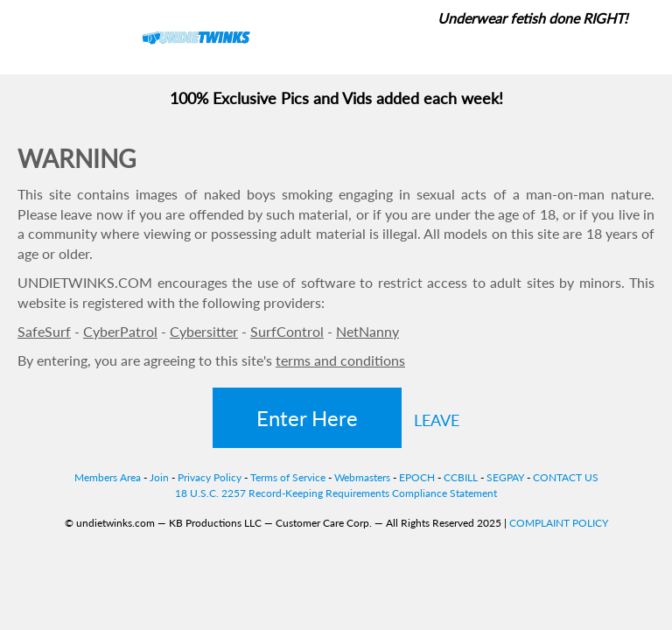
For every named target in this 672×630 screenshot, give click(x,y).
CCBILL (461, 477)
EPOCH (417, 477)
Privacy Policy (210, 477)
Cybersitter (204, 331)
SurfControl (287, 331)
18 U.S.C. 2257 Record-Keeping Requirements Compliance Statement (336, 493)
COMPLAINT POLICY (559, 523)
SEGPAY (505, 477)
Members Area (108, 477)
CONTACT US (566, 477)
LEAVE (437, 420)
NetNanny (367, 331)
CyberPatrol (120, 331)
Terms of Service (288, 477)
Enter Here (307, 418)
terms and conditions (340, 360)
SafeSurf (44, 331)
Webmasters (362, 477)
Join (159, 477)
